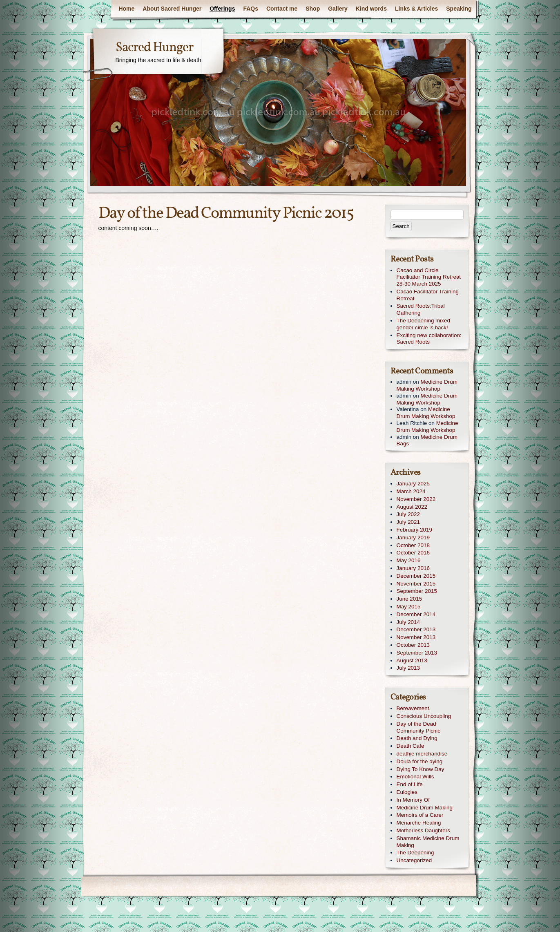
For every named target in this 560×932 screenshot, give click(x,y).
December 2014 (416, 614)
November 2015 (416, 584)
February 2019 (414, 530)
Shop (313, 9)
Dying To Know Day (421, 769)
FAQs (251, 9)
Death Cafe (411, 746)
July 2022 (408, 514)
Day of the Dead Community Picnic (419, 727)
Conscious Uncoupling (424, 716)
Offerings (222, 9)
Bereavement (413, 708)
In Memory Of (413, 800)
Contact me (282, 9)
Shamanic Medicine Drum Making (428, 842)
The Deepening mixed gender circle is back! (423, 324)
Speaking (459, 9)
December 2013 (416, 629)
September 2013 (417, 653)
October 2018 (413, 545)
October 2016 (413, 553)
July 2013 (408, 668)
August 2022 (412, 507)
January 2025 (413, 484)
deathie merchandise (422, 754)
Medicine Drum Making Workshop (427, 385)
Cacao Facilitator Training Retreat (428, 295)
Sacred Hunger (154, 48)
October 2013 (413, 645)
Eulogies (407, 792)
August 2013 (412, 660)
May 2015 (409, 607)
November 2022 (416, 499)
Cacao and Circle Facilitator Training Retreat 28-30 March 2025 (429, 277)
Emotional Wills (415, 777)
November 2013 (416, 637)
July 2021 (408, 522)
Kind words (371, 9)
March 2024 (411, 491)
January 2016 (413, 568)
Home (126, 9)
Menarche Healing (419, 823)
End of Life (410, 784)
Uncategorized (414, 860)
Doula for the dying (420, 761)
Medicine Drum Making (425, 808)
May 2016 (409, 560)
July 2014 (408, 622)
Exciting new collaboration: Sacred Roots (429, 339)
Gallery (338, 9)
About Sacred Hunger (172, 9)
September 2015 (417, 591)
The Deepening (415, 853)
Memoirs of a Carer (420, 815)
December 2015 (416, 576)
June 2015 (409, 599)
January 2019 (413, 538)
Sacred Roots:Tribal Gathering (421, 309)
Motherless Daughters (423, 830)
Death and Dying (417, 738)
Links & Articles (416, 9)
